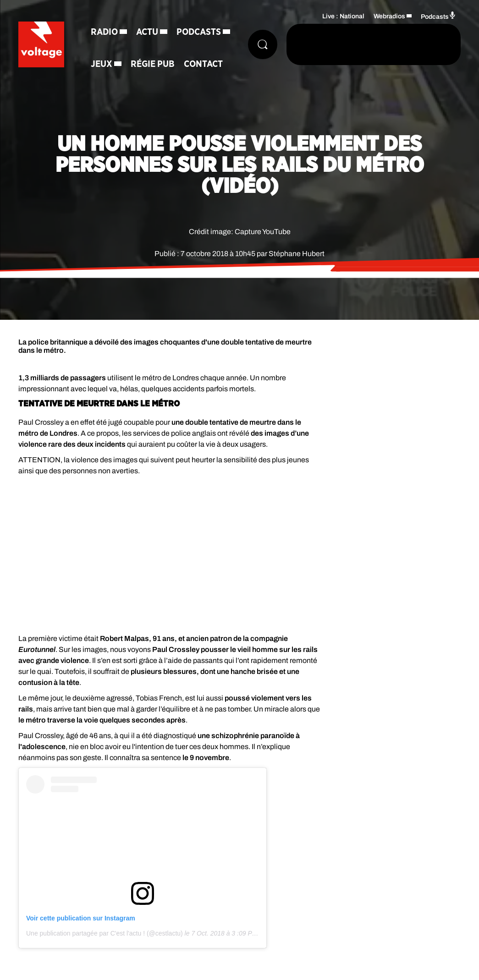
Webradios (389, 16)
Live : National (343, 16)
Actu (147, 32)
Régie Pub (153, 64)
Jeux (102, 64)
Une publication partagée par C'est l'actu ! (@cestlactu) (105, 933)
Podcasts (199, 32)
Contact (203, 64)
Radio (104, 32)
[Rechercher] (263, 44)
